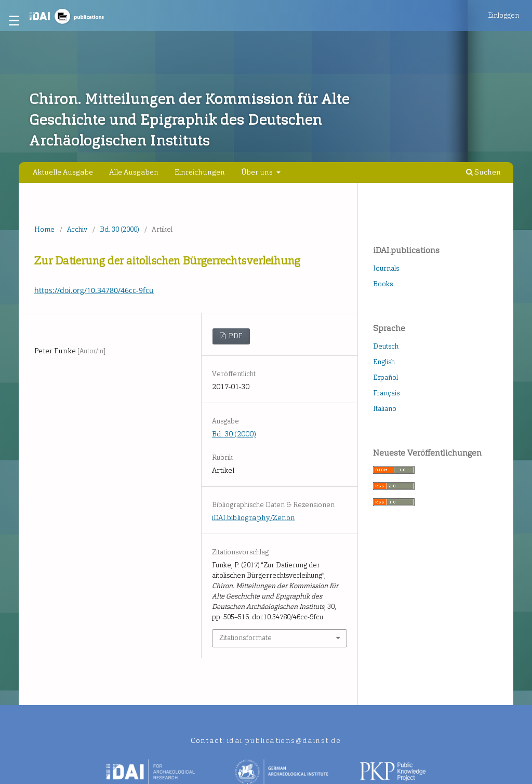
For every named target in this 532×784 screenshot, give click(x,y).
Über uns (258, 172)
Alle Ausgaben (134, 172)
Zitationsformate (245, 638)
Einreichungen (200, 172)
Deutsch (386, 346)
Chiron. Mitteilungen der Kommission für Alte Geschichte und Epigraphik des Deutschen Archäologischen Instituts (189, 120)
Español (385, 377)
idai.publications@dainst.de (284, 741)
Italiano (385, 409)
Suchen (483, 172)
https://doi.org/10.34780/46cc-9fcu (94, 290)
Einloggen (503, 15)
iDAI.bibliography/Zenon (254, 518)
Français (386, 393)
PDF (235, 336)
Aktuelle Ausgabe (63, 172)
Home (44, 229)
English (384, 362)
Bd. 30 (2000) (119, 229)
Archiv (77, 229)
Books (383, 284)
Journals (386, 268)
